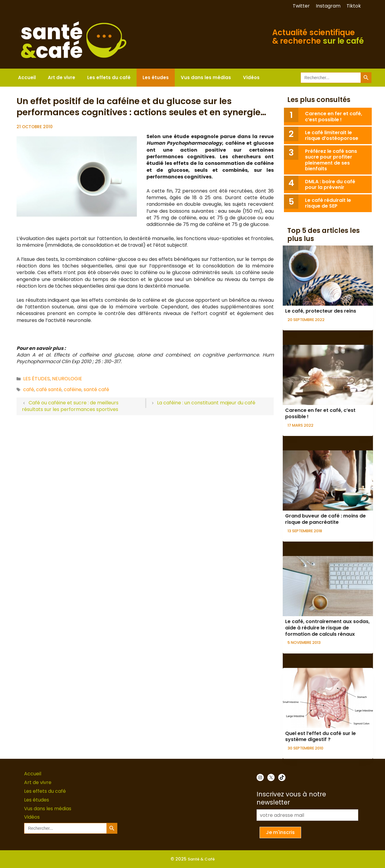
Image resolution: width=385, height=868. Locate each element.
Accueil (27, 77)
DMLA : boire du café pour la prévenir (330, 184)
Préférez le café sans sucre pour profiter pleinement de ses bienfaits (331, 160)
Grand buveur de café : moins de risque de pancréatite (325, 519)
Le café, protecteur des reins (321, 311)
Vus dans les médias (206, 77)
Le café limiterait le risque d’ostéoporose (332, 135)
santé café (96, 389)
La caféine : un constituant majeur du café (206, 403)
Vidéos (251, 77)
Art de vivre (62, 77)
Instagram (328, 6)
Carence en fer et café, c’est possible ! (334, 116)
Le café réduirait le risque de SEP (328, 203)
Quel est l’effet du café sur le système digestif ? (320, 737)
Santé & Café (201, 859)
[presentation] (328, 276)
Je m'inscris (280, 832)
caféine (73, 389)
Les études (156, 77)
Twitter (301, 6)
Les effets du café (109, 77)
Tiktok (354, 6)
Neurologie (67, 379)
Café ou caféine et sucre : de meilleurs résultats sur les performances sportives (70, 406)
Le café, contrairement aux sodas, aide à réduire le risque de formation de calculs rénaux (327, 628)
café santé (49, 389)
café (29, 389)
